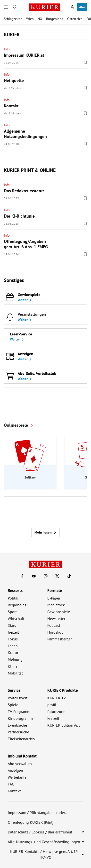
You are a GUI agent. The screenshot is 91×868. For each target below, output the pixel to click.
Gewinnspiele (59, 612)
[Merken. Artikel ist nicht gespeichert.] (85, 63)
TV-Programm (19, 711)
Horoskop (55, 632)
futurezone (56, 711)
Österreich (75, 19)
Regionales (17, 605)
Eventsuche (17, 725)
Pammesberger (60, 639)
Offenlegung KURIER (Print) (31, 822)
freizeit (13, 632)
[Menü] (6, 7)
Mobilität (15, 673)
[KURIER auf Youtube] (34, 576)
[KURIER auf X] (57, 576)
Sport (12, 612)
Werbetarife (17, 777)
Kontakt (14, 791)
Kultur (13, 653)
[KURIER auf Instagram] (46, 576)
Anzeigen (15, 770)
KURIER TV (57, 698)
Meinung (15, 659)
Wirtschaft (16, 619)
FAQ (11, 784)
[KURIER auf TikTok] (69, 576)
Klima (13, 666)
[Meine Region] (15, 7)
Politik (13, 598)
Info (7, 49)
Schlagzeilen (13, 19)
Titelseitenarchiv (21, 739)
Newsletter (56, 619)
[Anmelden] (72, 7)
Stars (12, 625)
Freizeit (53, 718)
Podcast (54, 625)
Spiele (13, 705)
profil (52, 705)
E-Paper (54, 598)
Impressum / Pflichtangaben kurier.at (38, 813)
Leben (13, 646)
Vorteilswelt (18, 698)
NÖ (40, 19)
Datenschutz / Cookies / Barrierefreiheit (40, 832)
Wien (30, 19)
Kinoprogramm (20, 718)
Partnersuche (18, 732)
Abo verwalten (20, 764)
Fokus (13, 639)
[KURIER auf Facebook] (22, 576)
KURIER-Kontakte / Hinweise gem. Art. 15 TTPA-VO (44, 854)
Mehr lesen (45, 532)
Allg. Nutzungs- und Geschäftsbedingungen (44, 842)
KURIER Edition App (64, 725)
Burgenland (55, 19)
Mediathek (56, 605)
